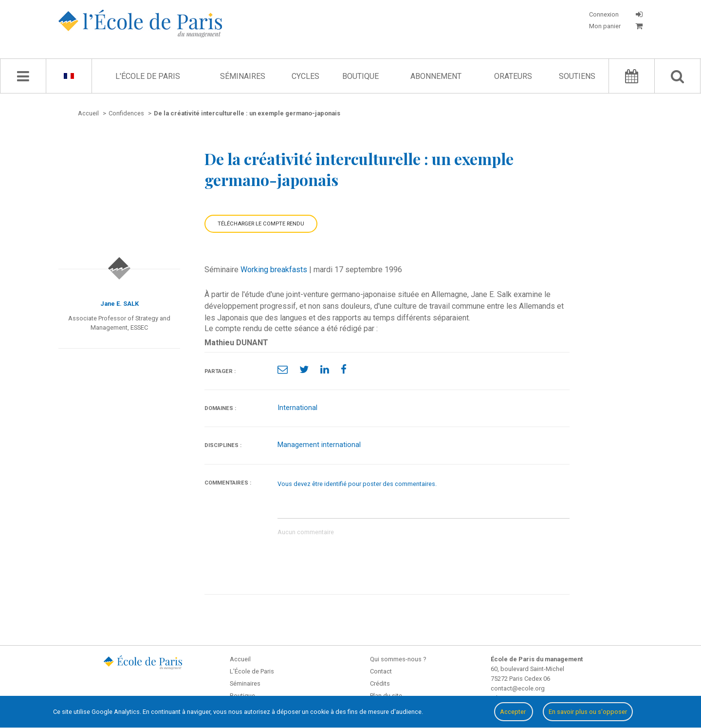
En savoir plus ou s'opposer (588, 712)
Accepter (514, 712)
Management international (319, 445)
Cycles (305, 76)
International (297, 408)
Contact (381, 671)
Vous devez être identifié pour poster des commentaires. (357, 484)
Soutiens (577, 76)
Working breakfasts (274, 270)
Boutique (360, 76)
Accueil (240, 659)
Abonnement (436, 76)
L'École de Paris (148, 76)
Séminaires (243, 76)
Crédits (380, 683)
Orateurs (513, 76)
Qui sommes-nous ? (398, 659)
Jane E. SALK (120, 304)
